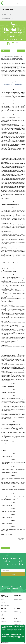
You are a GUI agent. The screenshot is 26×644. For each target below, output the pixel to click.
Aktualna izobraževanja (18, 598)
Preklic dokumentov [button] (7, 19)
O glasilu (3, 599)
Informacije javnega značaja (19, 624)
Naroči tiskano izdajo (5, 606)
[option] (13, 36)
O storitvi (16, 611)
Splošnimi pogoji (15, 587)
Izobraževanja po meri (18, 600)
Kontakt (16, 623)
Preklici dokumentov (5, 604)
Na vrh (20, 548)
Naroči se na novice (5, 623)
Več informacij (5, 640)
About (21, 621)
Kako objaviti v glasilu (5, 601)
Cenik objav (3, 602)
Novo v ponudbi (4, 611)
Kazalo (5, 51)
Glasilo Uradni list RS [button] (8, 15)
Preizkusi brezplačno (18, 613)
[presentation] (13, 582)
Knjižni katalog (4, 616)
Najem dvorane (17, 601)
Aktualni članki (4, 621)
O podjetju (16, 621)
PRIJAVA (13, 574)
